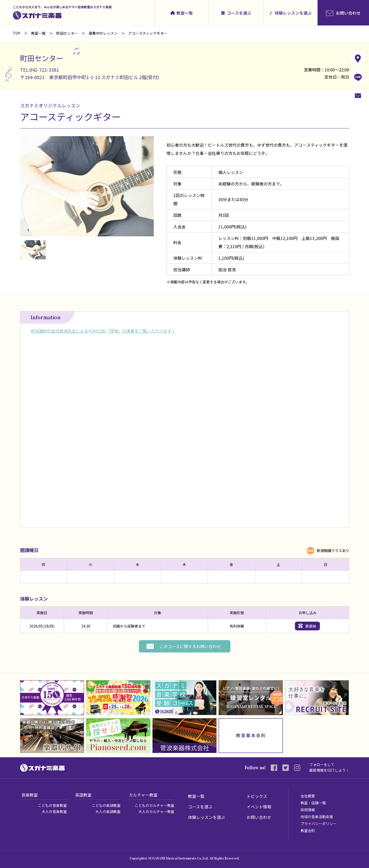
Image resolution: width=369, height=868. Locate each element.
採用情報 (308, 810)
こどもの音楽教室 (52, 805)
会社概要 (308, 796)
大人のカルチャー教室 (156, 811)
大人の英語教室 (108, 811)
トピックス (257, 796)
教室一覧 (185, 13)
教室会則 (308, 830)
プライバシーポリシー (319, 824)
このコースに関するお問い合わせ (190, 646)
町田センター (67, 33)
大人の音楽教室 (54, 811)
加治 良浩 (227, 269)
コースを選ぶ (239, 13)
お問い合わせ (259, 817)
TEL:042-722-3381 (39, 70)
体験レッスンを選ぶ (293, 13)
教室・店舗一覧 (313, 803)
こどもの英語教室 (106, 805)
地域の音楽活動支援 (317, 817)
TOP (17, 33)
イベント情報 (259, 807)
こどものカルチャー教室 (155, 805)
